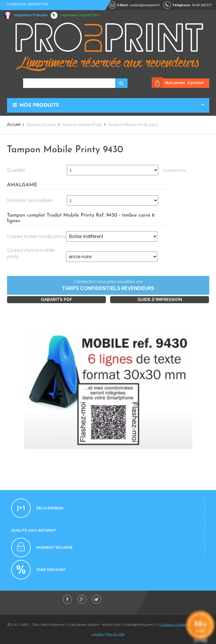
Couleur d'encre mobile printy (31, 253)
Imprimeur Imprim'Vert (80, 15)
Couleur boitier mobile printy (36, 236)
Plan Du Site (115, 634)
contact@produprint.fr (145, 5)
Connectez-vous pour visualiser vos (108, 285)
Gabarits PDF (56, 300)
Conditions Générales (176, 625)
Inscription (38, 4)
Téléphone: (181, 5)
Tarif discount (51, 570)
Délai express (50, 508)
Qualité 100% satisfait (34, 530)
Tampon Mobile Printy (82, 125)
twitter (97, 599)
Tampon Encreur (41, 125)
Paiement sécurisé (54, 548)
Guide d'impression (160, 300)
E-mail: (123, 5)
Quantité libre (174, 170)
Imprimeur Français (31, 15)
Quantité (16, 170)
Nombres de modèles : (31, 200)
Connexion (16, 4)
